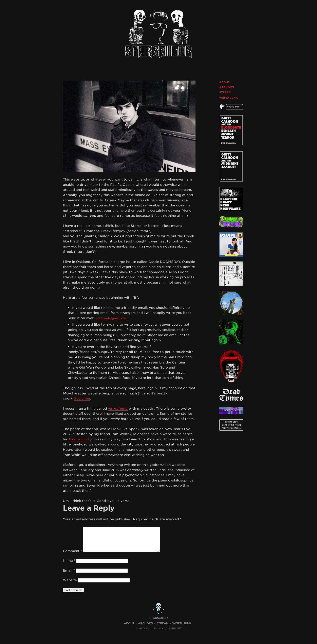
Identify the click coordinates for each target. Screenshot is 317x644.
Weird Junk (228, 98)
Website (70, 585)
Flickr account (81, 439)
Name (69, 566)
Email (69, 575)
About (224, 82)
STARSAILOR (159, 623)
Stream (225, 92)
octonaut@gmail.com (114, 318)
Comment (72, 556)
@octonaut (83, 398)
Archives (227, 87)
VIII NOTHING (119, 409)
